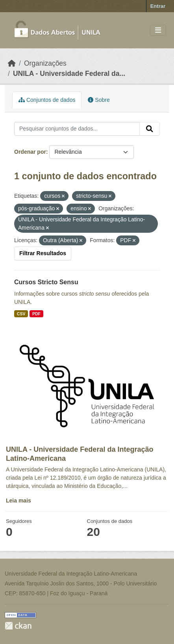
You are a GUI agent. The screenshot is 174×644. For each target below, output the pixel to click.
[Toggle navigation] (158, 30)
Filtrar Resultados (43, 253)
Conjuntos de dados (47, 100)
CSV (21, 314)
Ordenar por (30, 152)
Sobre (99, 100)
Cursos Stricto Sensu (46, 282)
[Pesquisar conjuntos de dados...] (77, 129)
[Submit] (150, 129)
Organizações (45, 63)
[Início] (12, 63)
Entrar (158, 6)
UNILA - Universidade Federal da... (69, 74)
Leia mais (19, 500)
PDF (36, 314)
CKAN (18, 626)
